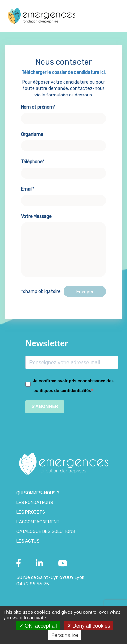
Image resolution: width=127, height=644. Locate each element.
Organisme (64, 140)
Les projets (31, 512)
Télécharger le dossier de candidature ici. (64, 73)
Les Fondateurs (35, 503)
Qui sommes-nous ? (38, 493)
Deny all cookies (89, 626)
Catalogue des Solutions (46, 532)
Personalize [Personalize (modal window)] (65, 635)
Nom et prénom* (64, 113)
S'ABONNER (45, 406)
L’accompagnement (38, 522)
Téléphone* (64, 168)
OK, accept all (38, 626)
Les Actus (28, 541)
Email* (64, 195)
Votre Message (64, 246)
